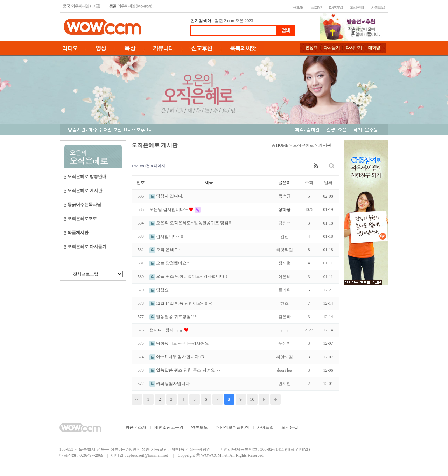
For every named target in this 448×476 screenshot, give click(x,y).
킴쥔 (219, 21)
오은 (239, 21)
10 (252, 399)
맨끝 (275, 399)
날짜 (328, 182)
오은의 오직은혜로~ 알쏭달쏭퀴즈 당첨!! (190, 223)
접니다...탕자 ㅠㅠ (167, 330)
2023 (249, 21)
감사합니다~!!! (166, 236)
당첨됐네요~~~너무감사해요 (179, 343)
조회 (309, 182)
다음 (264, 399)
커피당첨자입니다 (170, 384)
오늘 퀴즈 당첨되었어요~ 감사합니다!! (188, 276)
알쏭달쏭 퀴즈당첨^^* (173, 317)
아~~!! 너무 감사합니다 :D (177, 357)
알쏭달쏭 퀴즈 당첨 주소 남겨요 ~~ (185, 370)
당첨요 (159, 290)
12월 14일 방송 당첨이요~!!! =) (181, 303)
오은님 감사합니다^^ (169, 209)
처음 (137, 399)
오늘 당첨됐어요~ (169, 263)
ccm (231, 21)
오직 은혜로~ (165, 250)
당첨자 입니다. (166, 196)
